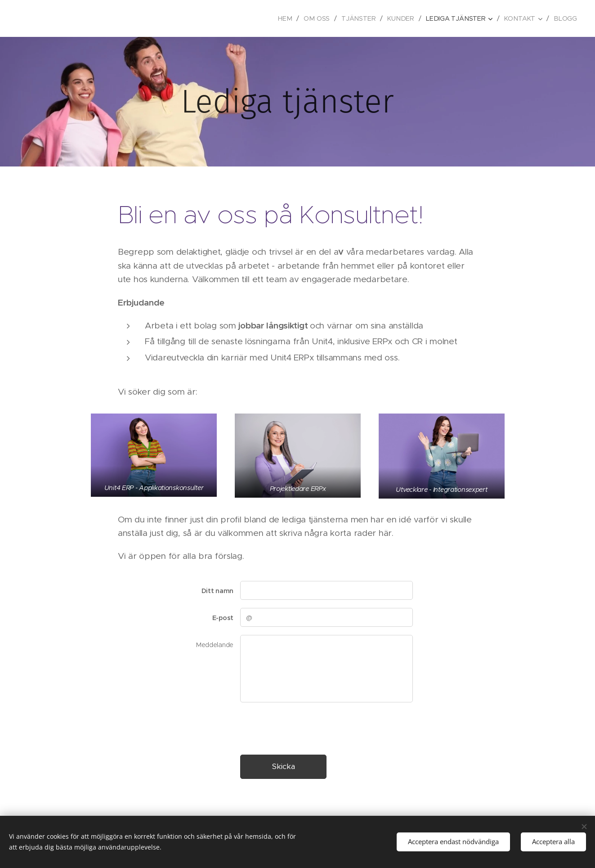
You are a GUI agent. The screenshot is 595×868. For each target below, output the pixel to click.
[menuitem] (291, 18)
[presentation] (308, 728)
